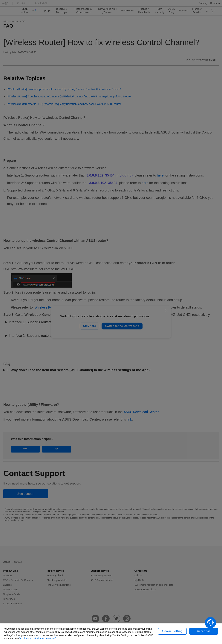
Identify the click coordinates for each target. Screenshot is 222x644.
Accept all (204, 631)
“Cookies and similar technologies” (38, 638)
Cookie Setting (172, 631)
